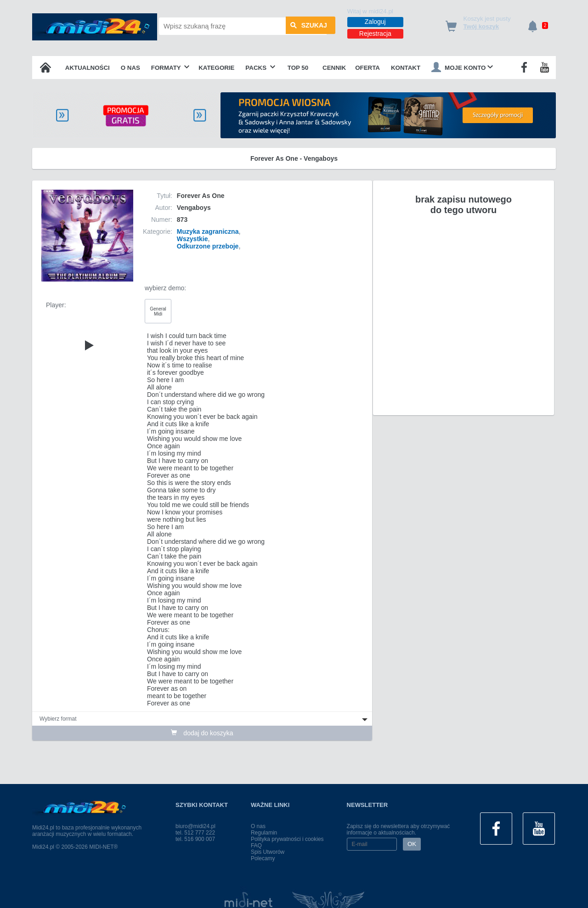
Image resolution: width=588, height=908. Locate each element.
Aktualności (88, 68)
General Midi (158, 311)
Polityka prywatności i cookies (287, 839)
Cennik (334, 68)
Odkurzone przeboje (208, 246)
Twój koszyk (481, 26)
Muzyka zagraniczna (208, 231)
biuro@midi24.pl (195, 826)
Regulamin (264, 833)
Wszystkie (192, 239)
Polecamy (263, 858)
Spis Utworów (268, 852)
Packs (260, 68)
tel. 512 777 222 (195, 833)
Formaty (170, 68)
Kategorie (216, 68)
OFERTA (367, 68)
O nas (130, 68)
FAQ (256, 846)
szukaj (309, 26)
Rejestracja (375, 34)
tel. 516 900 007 (195, 839)
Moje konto (462, 67)
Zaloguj (375, 22)
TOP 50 (298, 68)
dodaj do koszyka (202, 733)
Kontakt (406, 68)
